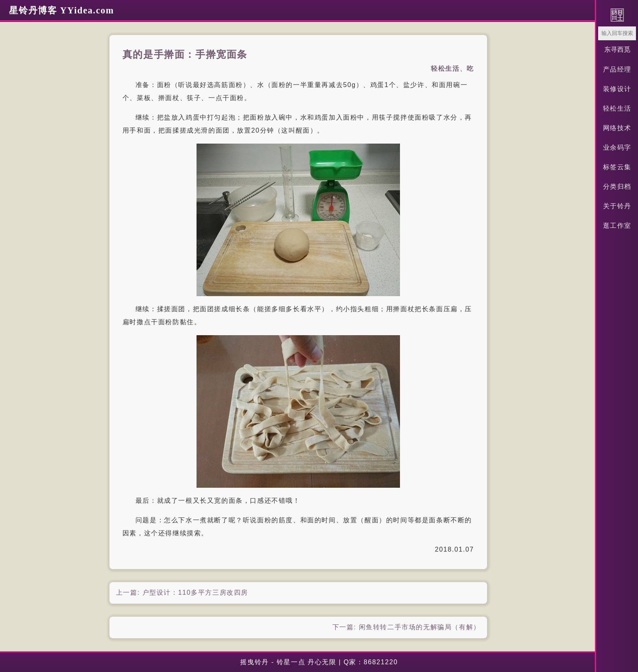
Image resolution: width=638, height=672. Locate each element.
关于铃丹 (617, 206)
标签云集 (617, 167)
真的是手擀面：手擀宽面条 (185, 55)
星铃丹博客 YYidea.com (61, 10)
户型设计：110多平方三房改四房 (195, 592)
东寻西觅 (617, 49)
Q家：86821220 (370, 662)
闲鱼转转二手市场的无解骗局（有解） (420, 627)
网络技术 (617, 128)
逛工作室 (617, 226)
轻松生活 (617, 108)
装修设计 (617, 89)
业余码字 (617, 147)
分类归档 (617, 187)
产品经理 (617, 69)
